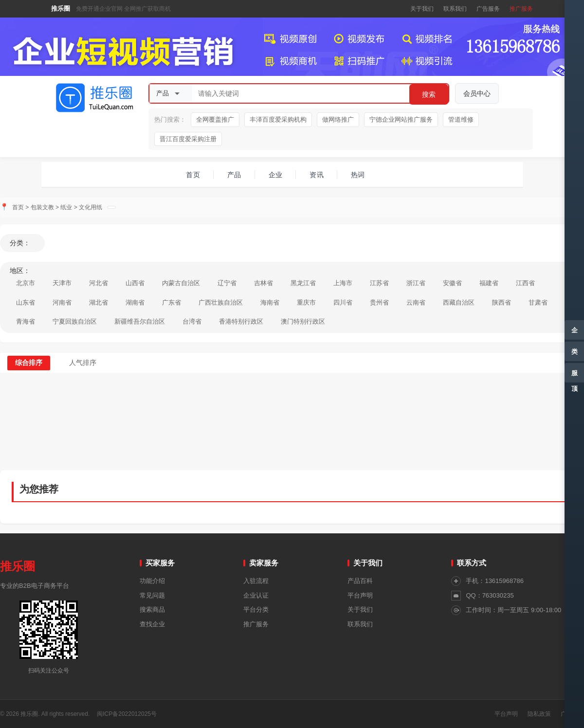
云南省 (416, 302)
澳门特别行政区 (303, 321)
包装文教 (42, 207)
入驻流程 (256, 581)
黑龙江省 (303, 283)
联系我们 (455, 9)
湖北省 (99, 302)
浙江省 (416, 283)
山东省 (26, 302)
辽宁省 (227, 283)
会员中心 (477, 93)
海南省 (270, 302)
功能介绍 (152, 581)
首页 (18, 207)
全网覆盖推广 (215, 119)
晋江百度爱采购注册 (188, 139)
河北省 (99, 283)
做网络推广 (338, 119)
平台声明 (360, 595)
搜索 (429, 94)
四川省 (343, 302)
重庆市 (306, 302)
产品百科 (360, 581)
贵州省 (379, 302)
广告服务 (488, 9)
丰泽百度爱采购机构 (278, 119)
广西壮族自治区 (221, 302)
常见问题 (152, 595)
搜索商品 (152, 610)
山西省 (135, 283)
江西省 (525, 283)
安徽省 (452, 283)
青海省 (26, 321)
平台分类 (256, 610)
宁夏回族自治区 (75, 321)
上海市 (343, 283)
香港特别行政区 (241, 321)
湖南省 (135, 302)
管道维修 (461, 119)
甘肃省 (538, 302)
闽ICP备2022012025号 (127, 714)
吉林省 (264, 283)
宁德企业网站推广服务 (401, 119)
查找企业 (152, 624)
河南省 (62, 302)
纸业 (66, 207)
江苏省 (379, 283)
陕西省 (502, 302)
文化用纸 (91, 207)
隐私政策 (539, 714)
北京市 (26, 283)
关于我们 (422, 9)
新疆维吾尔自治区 (140, 321)
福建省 (489, 283)
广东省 (172, 302)
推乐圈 (61, 9)
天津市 (62, 283)
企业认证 (256, 595)
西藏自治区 (459, 302)
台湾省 (192, 321)
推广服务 (521, 9)
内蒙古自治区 (181, 283)
